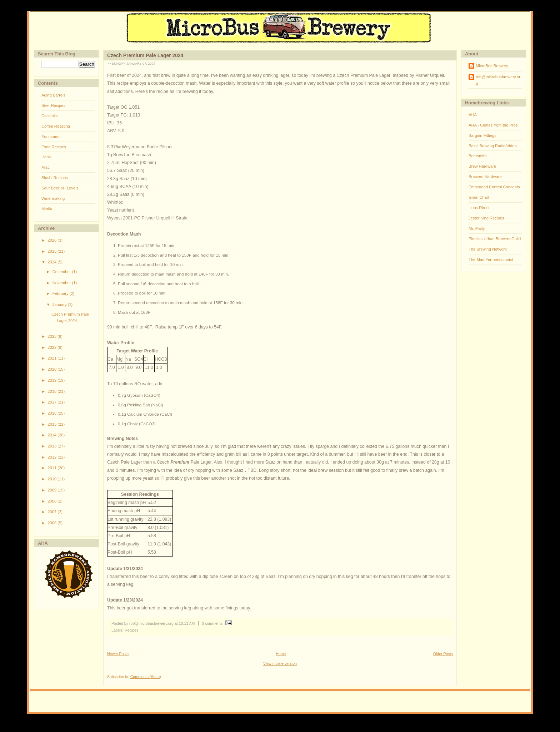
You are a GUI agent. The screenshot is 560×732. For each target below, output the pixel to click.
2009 (52, 490)
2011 (52, 468)
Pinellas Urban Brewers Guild (495, 239)
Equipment (51, 137)
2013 (52, 446)
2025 (52, 251)
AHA (473, 115)
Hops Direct (479, 208)
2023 (52, 336)
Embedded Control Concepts (494, 187)
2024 (52, 262)
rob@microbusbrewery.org (498, 80)
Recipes (131, 630)
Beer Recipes (53, 105)
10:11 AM (187, 623)
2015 (52, 424)
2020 (52, 369)
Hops (46, 157)
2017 (52, 402)
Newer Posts (118, 654)
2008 (52, 501)
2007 (52, 512)
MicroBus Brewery (492, 66)
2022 (52, 347)
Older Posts (443, 654)
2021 (52, 358)
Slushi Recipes (55, 178)
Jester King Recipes (486, 218)
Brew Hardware (482, 166)
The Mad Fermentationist (491, 259)
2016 (52, 413)
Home (281, 654)
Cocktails (49, 116)
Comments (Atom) (146, 677)
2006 (52, 523)
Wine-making (53, 198)
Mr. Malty (477, 228)
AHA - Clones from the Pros (493, 125)
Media (47, 209)
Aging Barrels (53, 95)
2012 (52, 457)
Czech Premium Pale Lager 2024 (145, 55)
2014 (52, 435)
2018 (52, 391)
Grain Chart (479, 197)
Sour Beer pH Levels (60, 188)
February (61, 293)
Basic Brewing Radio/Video (493, 146)
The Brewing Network (488, 249)
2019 (52, 380)
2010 (52, 479)
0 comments (212, 623)
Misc (46, 167)
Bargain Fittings (482, 135)
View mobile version (280, 663)
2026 (52, 240)
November (62, 283)
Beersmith (477, 156)
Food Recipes (54, 147)
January (60, 305)
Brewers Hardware (485, 177)
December (62, 272)
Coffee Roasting (56, 126)
